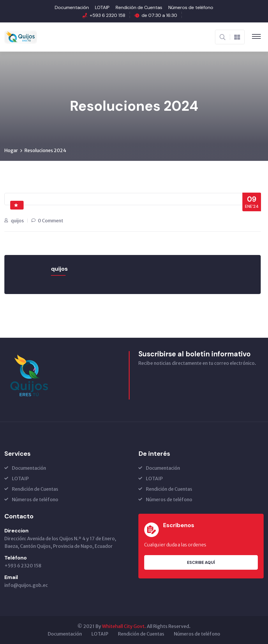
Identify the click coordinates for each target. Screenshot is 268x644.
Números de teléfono (191, 7)
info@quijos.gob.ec (26, 585)
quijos (17, 221)
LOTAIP (102, 7)
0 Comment (51, 221)
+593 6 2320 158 (107, 15)
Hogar (11, 150)
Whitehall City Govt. (124, 626)
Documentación (72, 7)
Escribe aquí (201, 562)
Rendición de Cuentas (139, 7)
